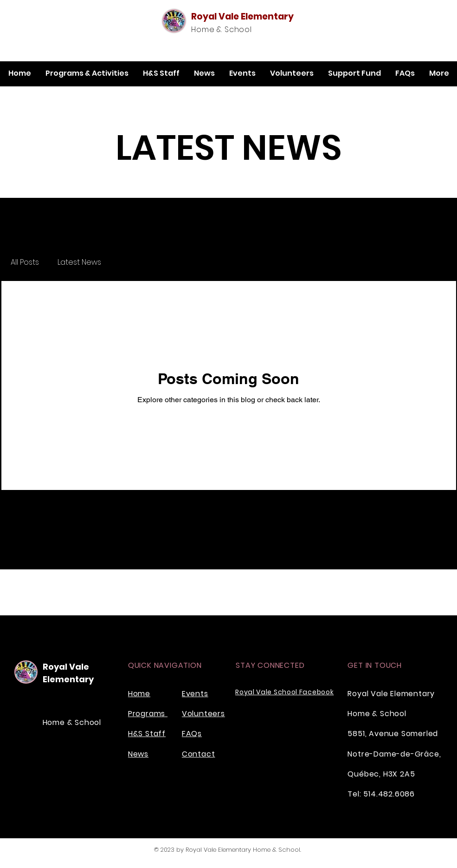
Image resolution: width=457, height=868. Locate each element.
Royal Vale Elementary (242, 16)
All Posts (25, 262)
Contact (199, 754)
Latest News (79, 262)
